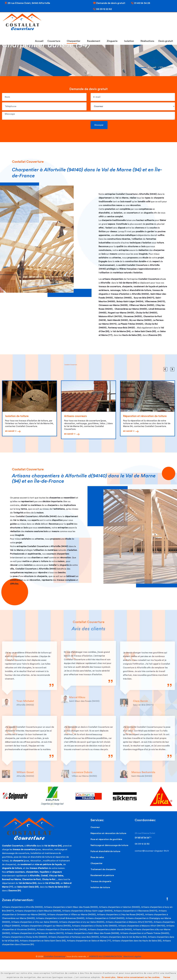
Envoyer (99, 125)
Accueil (39, 41)
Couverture (55, 41)
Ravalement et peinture (102, 875)
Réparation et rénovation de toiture (108, 833)
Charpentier (75, 41)
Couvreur (95, 827)
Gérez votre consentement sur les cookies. (139, 977)
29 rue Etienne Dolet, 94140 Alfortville (27, 3)
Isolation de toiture (100, 887)
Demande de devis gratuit (109, 3)
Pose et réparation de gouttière (106, 839)
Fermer (167, 977)
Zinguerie (113, 41)
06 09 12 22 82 (103, 9)
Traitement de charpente (103, 869)
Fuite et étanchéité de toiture (105, 851)
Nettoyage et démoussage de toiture (109, 845)
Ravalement (95, 41)
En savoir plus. (109, 977)
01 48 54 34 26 (141, 3)
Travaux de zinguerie (101, 881)
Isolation (130, 41)
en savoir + (11, 431)
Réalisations (147, 41)
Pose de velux (97, 857)
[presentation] (22, 126)
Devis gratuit (166, 41)
